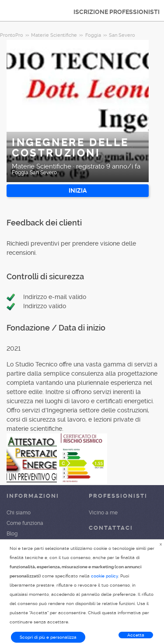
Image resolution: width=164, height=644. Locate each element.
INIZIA (78, 190)
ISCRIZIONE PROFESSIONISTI (117, 12)
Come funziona (25, 523)
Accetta (136, 635)
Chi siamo (19, 513)
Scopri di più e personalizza (48, 637)
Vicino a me (103, 513)
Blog (12, 534)
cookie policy (105, 576)
